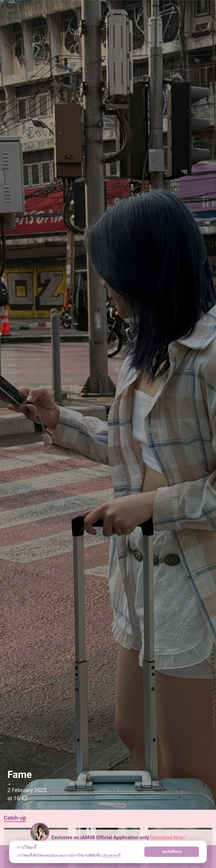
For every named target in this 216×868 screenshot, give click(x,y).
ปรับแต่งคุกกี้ (111, 855)
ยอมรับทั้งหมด (172, 852)
